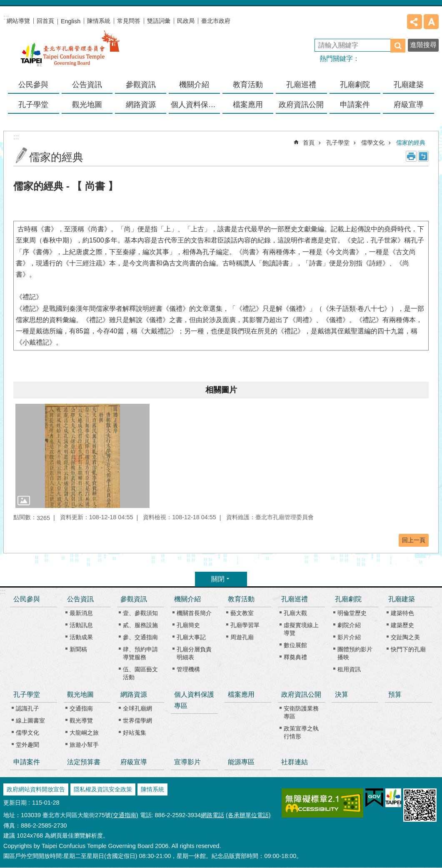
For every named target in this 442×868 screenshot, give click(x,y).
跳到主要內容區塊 (4, 4)
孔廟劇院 (348, 599)
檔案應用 (248, 105)
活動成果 (81, 637)
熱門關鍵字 (336, 59)
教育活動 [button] (248, 85)
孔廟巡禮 (295, 599)
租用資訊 (349, 669)
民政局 (186, 21)
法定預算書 (84, 762)
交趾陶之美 (405, 637)
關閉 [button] (218, 579)
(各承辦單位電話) (248, 815)
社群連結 (295, 762)
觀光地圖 (80, 694)
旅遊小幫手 (84, 745)
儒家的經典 (411, 143)
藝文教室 (242, 613)
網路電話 (212, 815)
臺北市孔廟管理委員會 (70, 54)
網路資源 (134, 694)
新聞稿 (78, 649)
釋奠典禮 (295, 657)
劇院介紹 (349, 625)
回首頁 (45, 21)
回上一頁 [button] (414, 540)
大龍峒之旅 (84, 733)
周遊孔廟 (242, 637)
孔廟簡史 (188, 625)
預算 (395, 694)
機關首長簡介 (194, 613)
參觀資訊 (134, 599)
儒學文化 (373, 143)
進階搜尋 (423, 45)
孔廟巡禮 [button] (301, 85)
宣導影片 (187, 762)
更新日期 (15, 803)
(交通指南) (125, 815)
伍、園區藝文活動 (140, 673)
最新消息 (81, 613)
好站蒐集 (135, 733)
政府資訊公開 (301, 694)
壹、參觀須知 (140, 613)
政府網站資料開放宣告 (36, 789)
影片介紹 (349, 637)
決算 (342, 694)
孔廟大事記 (191, 637)
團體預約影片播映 (355, 653)
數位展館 (295, 645)
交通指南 (81, 708)
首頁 (309, 143)
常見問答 (129, 21)
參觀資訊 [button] (141, 85)
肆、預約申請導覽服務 (140, 653)
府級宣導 (409, 105)
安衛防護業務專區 (301, 712)
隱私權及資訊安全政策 (103, 789)
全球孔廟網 (137, 708)
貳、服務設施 (140, 625)
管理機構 (188, 669)
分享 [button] (415, 22)
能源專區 (241, 762)
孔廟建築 (402, 599)
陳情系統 (99, 21)
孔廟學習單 (245, 625)
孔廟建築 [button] (409, 85)
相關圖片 (221, 390)
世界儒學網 (137, 720)
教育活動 (241, 599)
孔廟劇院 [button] (355, 85)
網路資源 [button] (141, 105)
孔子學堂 (338, 143)
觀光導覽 (81, 720)
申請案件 (355, 105)
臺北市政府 (216, 21)
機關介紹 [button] (194, 85)
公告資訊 (80, 599)
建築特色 (402, 613)
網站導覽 (18, 21)
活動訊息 (81, 625)
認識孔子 (27, 708)
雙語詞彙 (159, 21)
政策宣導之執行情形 (301, 732)
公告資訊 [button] (87, 85)
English (71, 21)
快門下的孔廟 (408, 649)
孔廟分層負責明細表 (194, 653)
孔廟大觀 (295, 613)
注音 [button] (423, 156)
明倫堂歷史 (352, 613)
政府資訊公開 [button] (301, 105)
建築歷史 (402, 625)
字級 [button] (431, 22)
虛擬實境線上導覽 (301, 629)
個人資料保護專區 (195, 105)
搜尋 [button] (398, 46)
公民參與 (33, 85)
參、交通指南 (140, 637)
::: (3, 592)
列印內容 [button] (411, 156)
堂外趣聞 (27, 745)
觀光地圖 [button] (87, 105)
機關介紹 (187, 599)
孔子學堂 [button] (33, 105)
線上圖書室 (30, 720)
